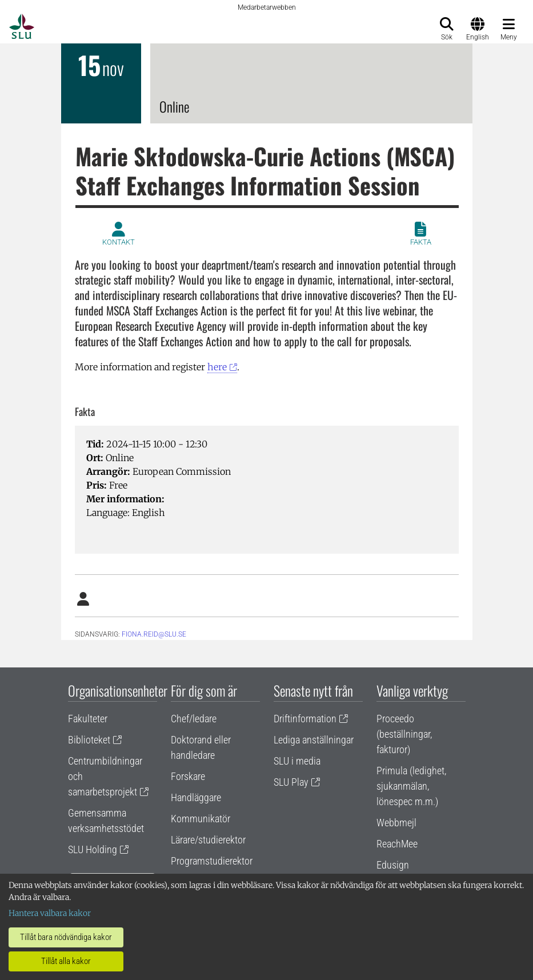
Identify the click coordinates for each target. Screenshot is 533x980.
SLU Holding (93, 849)
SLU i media (297, 761)
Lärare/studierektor (208, 840)
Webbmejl (396, 823)
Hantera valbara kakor (50, 913)
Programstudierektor (212, 861)
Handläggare (196, 797)
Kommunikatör (201, 819)
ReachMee (397, 844)
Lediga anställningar (314, 740)
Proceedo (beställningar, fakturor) (404, 734)
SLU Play (291, 782)
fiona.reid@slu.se (154, 634)
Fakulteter (88, 719)
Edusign (393, 865)
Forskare (188, 776)
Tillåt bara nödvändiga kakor (66, 937)
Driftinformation (305, 719)
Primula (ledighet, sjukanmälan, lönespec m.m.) (411, 786)
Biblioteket (89, 740)
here (217, 367)
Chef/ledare (194, 719)
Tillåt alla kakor (66, 961)
